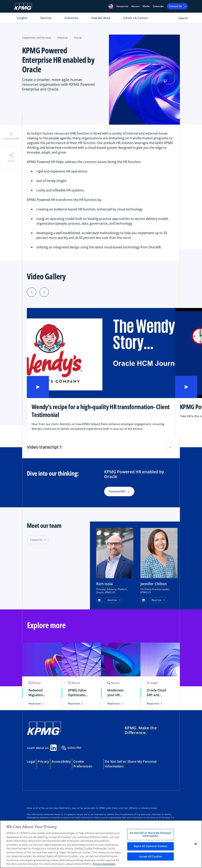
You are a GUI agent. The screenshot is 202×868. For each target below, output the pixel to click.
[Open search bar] (181, 19)
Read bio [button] (112, 600)
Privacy (43, 762)
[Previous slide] (32, 292)
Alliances (63, 38)
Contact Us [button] (36, 540)
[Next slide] (44, 292)
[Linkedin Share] (53, 748)
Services (46, 18)
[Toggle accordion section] (170, 447)
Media (146, 6)
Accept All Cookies (151, 856)
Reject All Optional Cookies (151, 846)
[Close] (196, 844)
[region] (101, 844)
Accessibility (61, 762)
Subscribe (158, 6)
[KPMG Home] (23, 6)
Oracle (78, 38)
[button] (111, 6)
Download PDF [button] (119, 491)
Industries (71, 18)
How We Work (101, 18)
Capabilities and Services (37, 38)
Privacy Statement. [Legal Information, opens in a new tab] (104, 864)
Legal (31, 762)
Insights (22, 18)
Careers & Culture (136, 18)
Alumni (135, 6)
